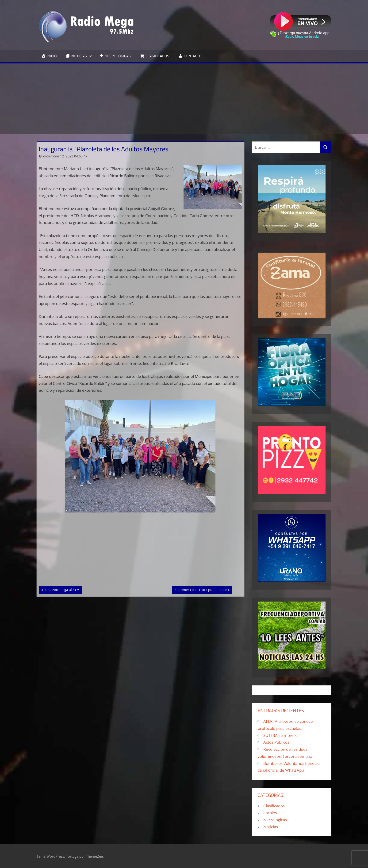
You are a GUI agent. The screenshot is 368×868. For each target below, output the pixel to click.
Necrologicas (275, 820)
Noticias (271, 827)
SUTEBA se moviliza (281, 735)
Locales (270, 813)
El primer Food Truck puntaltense (201, 589)
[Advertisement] (184, 99)
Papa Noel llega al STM (61, 589)
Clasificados (274, 806)
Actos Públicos (276, 742)
